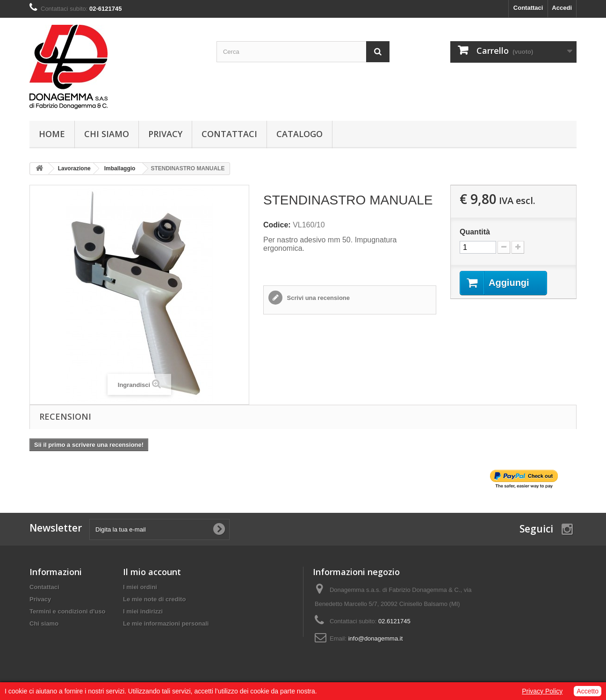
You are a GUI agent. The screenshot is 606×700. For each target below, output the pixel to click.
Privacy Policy (542, 691)
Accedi (562, 8)
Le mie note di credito (154, 599)
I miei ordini (140, 587)
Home (52, 134)
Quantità (475, 232)
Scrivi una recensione (317, 298)
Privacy (165, 134)
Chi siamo (107, 134)
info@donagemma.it (376, 638)
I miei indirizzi (143, 611)
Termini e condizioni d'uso (67, 611)
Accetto (588, 691)
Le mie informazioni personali (166, 623)
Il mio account (152, 572)
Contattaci (528, 8)
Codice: (277, 225)
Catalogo (299, 134)
